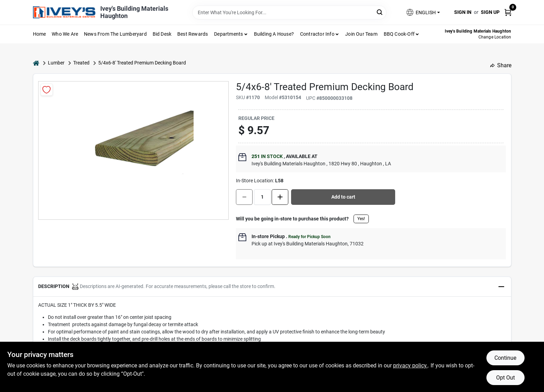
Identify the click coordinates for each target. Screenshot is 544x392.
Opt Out (505, 378)
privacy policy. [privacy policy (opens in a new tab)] (410, 365)
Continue (505, 358)
